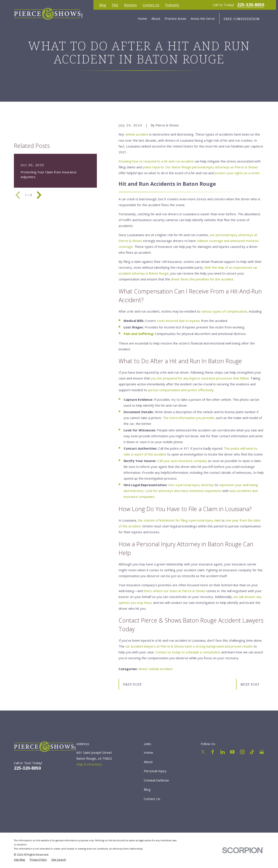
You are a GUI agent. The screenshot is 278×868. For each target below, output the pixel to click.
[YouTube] (232, 752)
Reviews (130, 5)
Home (148, 752)
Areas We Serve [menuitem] (203, 18)
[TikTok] (252, 752)
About (148, 762)
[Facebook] (213, 752)
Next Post (250, 684)
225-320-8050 (251, 5)
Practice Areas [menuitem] (175, 18)
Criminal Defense (156, 780)
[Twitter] (203, 752)
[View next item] (39, 195)
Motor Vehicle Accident (156, 669)
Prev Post (132, 684)
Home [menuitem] (142, 18)
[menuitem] (20, 860)
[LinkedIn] (223, 752)
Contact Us (151, 5)
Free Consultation (242, 19)
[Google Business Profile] (262, 752)
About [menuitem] (156, 18)
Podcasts (172, 5)
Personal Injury (155, 771)
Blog (103, 5)
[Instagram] (242, 752)
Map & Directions (89, 764)
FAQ (115, 5)
